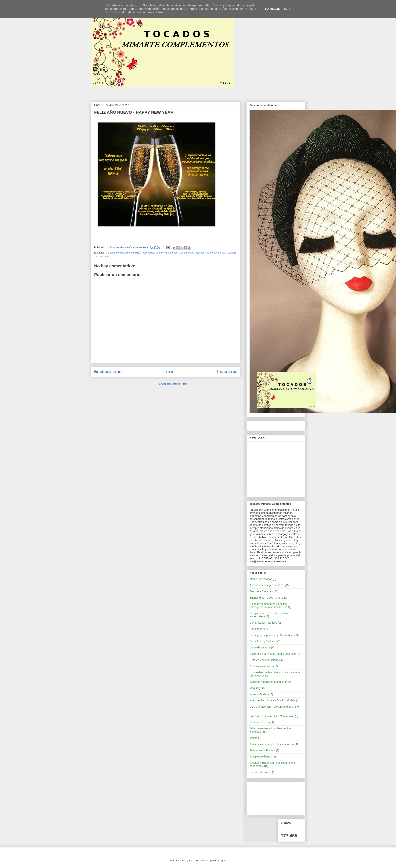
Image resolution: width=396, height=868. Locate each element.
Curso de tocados (260, 647)
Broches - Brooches (261, 591)
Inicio (169, 372)
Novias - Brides (259, 694)
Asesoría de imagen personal (267, 585)
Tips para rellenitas (261, 757)
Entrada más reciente (108, 372)
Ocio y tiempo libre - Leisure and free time (274, 707)
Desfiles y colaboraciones (265, 660)
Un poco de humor (260, 772)
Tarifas (253, 738)
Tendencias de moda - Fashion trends (272, 744)
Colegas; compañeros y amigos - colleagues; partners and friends (142, 253)
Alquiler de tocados (261, 579)
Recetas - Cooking (260, 722)
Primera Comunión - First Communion (272, 716)
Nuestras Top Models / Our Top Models (272, 700)
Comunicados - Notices (192, 253)
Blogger (222, 861)
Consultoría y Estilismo (263, 641)
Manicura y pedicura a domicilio (268, 682)
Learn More (273, 9)
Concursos (256, 629)
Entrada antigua (227, 372)
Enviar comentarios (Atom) (174, 384)
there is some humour (262, 750)
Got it (288, 9)
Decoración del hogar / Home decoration (273, 654)
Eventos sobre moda (262, 666)
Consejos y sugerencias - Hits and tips (272, 635)
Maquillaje (256, 688)
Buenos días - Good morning (266, 598)
